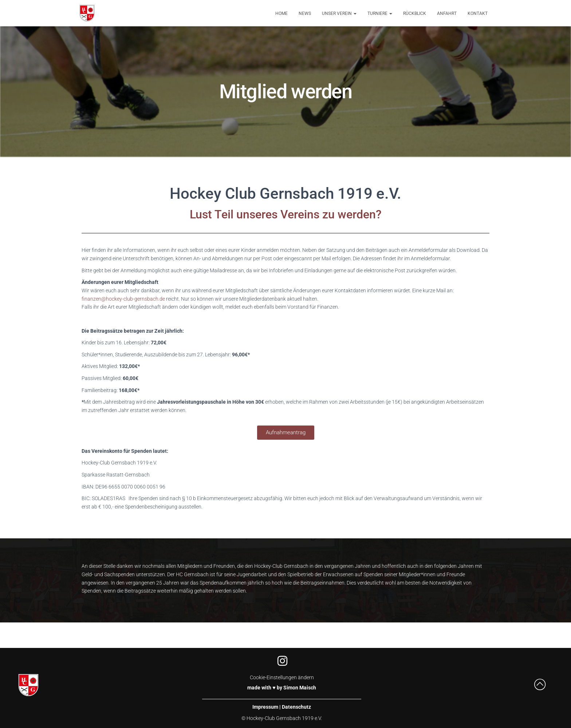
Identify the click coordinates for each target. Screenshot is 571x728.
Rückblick (415, 13)
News (305, 13)
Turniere (380, 13)
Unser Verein (339, 13)
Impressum (265, 707)
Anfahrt (447, 13)
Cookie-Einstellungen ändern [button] (282, 677)
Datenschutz (296, 707)
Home (281, 13)
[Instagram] (282, 661)
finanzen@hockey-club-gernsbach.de (123, 299)
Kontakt (478, 13)
